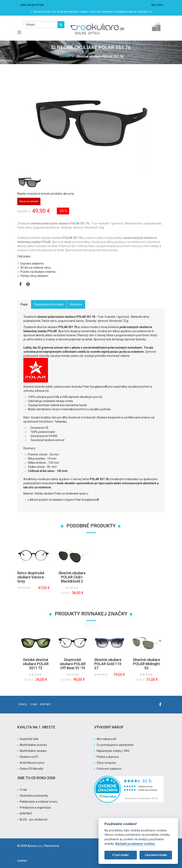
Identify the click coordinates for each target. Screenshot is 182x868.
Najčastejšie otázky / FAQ (113, 751)
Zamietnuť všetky (156, 855)
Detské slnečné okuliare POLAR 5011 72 (36, 664)
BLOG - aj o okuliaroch (34, 819)
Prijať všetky (121, 855)
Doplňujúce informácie (49, 304)
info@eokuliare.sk (125, 12)
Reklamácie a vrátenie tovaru (39, 802)
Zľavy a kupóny (106, 763)
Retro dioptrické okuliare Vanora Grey (31, 577)
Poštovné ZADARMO (101, 12)
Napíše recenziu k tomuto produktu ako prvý (46, 194)
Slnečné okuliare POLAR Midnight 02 (146, 664)
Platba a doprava (108, 757)
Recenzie (76, 304)
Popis (24, 304)
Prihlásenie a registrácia (35, 808)
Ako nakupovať (106, 739)
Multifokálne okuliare (33, 751)
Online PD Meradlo (32, 769)
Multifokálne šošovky (33, 745)
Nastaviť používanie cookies (135, 844)
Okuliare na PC (29, 757)
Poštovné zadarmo (109, 769)
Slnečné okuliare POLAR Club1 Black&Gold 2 (72, 577)
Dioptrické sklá (29, 739)
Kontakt (45, 704)
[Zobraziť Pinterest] (28, 285)
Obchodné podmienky (34, 796)
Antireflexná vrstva (32, 763)
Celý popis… (25, 256)
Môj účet (158, 5)
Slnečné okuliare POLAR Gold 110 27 (108, 664)
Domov (64, 56)
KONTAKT (26, 814)
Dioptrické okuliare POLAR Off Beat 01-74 (73, 664)
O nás (34, 704)
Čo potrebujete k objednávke (115, 745)
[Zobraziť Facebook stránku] (20, 285)
